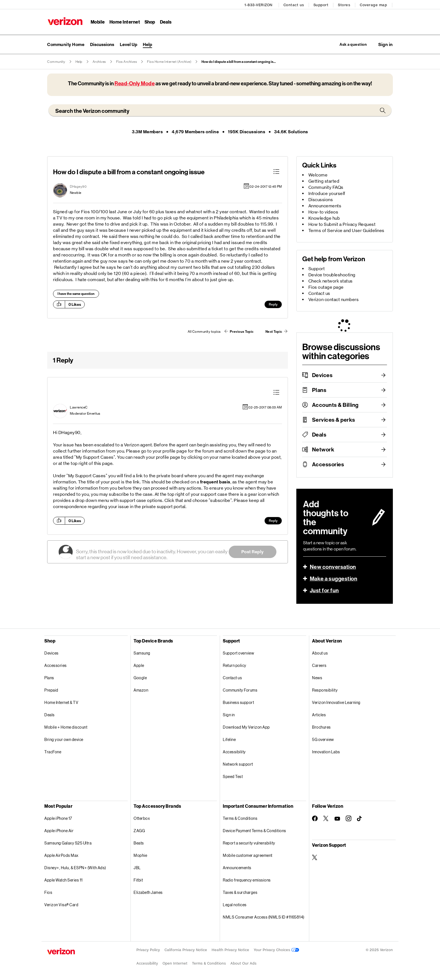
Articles (319, 715)
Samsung (142, 653)
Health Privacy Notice (230, 950)
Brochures (321, 727)
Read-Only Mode (135, 83)
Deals (319, 435)
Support (322, 4)
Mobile (97, 21)
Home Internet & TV (61, 703)
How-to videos (323, 212)
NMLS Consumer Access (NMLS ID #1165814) (264, 917)
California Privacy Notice (186, 950)
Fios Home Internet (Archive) (169, 62)
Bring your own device (64, 740)
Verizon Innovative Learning (336, 703)
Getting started (324, 181)
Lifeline (229, 740)
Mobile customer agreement (248, 856)
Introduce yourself (327, 193)
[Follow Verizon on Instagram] (349, 819)
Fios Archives (127, 62)
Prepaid (51, 690)
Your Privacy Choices (276, 950)
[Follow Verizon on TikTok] (360, 819)
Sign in (229, 715)
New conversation (333, 567)
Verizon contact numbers (334, 299)
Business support (238, 703)
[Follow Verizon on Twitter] (326, 819)
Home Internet (124, 21)
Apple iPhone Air (59, 831)
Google (140, 678)
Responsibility (325, 690)
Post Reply (253, 552)
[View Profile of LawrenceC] (79, 407)
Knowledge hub (324, 218)
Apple (139, 666)
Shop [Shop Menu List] (149, 21)
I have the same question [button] (76, 294)
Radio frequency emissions (247, 880)
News (317, 678)
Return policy (235, 666)
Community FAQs (326, 187)
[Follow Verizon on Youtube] (337, 819)
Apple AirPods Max (61, 856)
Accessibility (234, 752)
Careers (319, 666)
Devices (322, 375)
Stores (345, 4)
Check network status (331, 281)
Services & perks (334, 420)
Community (56, 62)
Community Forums (240, 690)
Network (323, 449)
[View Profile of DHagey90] (78, 187)
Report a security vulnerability (249, 843)
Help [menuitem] (147, 44)
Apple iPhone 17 (58, 819)
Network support (238, 764)
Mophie (140, 856)
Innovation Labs (326, 752)
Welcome (318, 175)
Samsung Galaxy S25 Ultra (68, 843)
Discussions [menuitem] (102, 44)
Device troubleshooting (332, 275)
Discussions (321, 200)
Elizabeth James (148, 893)
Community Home (66, 44)
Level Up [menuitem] (129, 44)
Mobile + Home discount (66, 727)
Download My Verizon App (246, 727)
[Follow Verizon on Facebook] (315, 819)
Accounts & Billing (335, 405)
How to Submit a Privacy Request (342, 224)
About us (320, 653)
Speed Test (233, 777)
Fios (48, 893)
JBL (137, 868)
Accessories (328, 464)
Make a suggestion (334, 579)
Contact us (294, 4)
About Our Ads (243, 964)
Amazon (141, 690)
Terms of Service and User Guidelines (346, 230)
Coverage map (374, 4)
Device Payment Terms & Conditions (255, 831)
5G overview (323, 740)
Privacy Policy (148, 950)
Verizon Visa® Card (61, 905)
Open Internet (175, 964)
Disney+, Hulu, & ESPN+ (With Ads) (75, 868)
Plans (319, 390)
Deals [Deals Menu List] (165, 21)
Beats (139, 843)
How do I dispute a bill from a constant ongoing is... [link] (239, 62)
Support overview (238, 653)
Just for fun (324, 590)
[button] (386, 44)
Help (79, 62)
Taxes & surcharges (240, 893)
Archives (99, 62)
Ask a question (350, 44)
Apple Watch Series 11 (64, 880)
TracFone (53, 752)
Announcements (325, 206)
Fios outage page (326, 287)
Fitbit (138, 880)
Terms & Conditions (240, 819)
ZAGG (139, 831)
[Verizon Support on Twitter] (315, 858)
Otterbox (142, 819)
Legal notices (235, 905)
